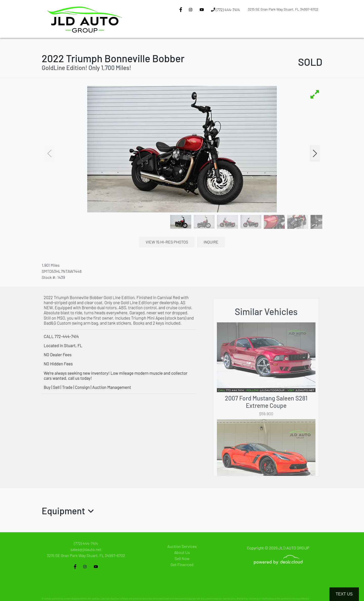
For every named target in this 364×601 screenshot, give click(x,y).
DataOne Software (119, 599)
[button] (185, 29)
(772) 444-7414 (225, 9)
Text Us (344, 594)
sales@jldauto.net (86, 549)
